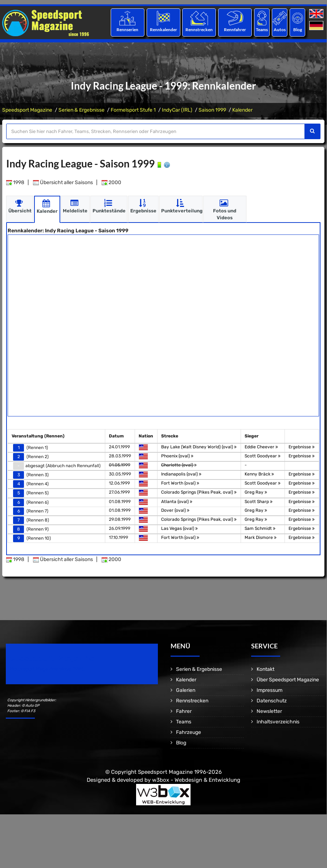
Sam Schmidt (260, 528)
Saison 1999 (212, 110)
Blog (298, 30)
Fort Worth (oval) (180, 483)
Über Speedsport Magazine (288, 680)
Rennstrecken (199, 30)
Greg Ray (256, 492)
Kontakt (265, 669)
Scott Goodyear (263, 456)
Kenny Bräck (259, 474)
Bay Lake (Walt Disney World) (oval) (199, 447)
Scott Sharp (259, 501)
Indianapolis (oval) (181, 474)
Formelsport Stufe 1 (133, 110)
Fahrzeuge (189, 732)
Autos (280, 30)
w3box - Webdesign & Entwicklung (196, 780)
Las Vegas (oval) (179, 528)
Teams (262, 30)
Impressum (269, 690)
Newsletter (269, 711)
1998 (15, 182)
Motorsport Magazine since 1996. (47, 669)
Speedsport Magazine (27, 110)
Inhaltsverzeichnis (278, 722)
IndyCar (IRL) (177, 110)
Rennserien (127, 30)
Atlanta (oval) (177, 501)
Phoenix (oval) (177, 456)
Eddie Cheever (261, 447)
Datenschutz (272, 701)
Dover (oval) (175, 510)
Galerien (186, 690)
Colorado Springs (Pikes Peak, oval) (199, 492)
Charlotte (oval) (179, 465)
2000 (111, 182)
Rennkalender (163, 30)
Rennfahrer (235, 30)
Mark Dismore (261, 537)
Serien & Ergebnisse (81, 110)
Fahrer (184, 711)
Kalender (242, 110)
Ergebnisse (302, 447)
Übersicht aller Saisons (63, 182)
